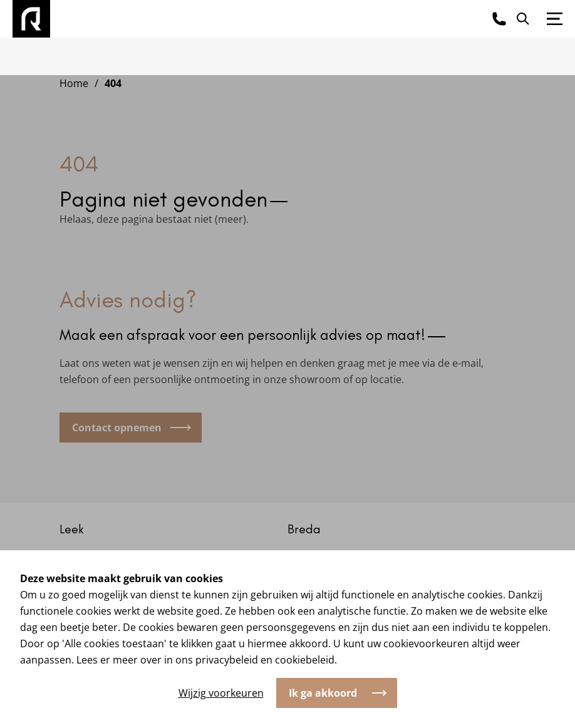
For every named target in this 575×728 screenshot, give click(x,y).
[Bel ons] (499, 19)
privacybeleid (227, 660)
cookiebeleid (305, 660)
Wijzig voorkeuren (221, 693)
